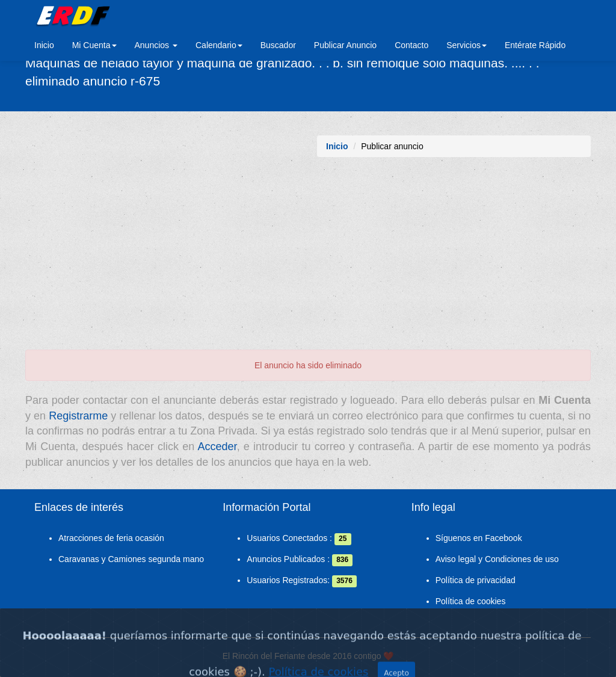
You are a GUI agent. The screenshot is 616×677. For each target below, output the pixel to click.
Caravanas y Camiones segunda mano (131, 559)
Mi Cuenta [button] (94, 45)
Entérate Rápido (535, 45)
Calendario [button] (219, 45)
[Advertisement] (308, 259)
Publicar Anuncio (345, 45)
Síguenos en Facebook (479, 538)
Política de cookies (471, 601)
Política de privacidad (476, 580)
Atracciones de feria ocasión (111, 538)
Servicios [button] (467, 45)
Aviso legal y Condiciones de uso (497, 559)
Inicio (44, 45)
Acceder (217, 447)
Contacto (411, 45)
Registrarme (78, 416)
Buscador (278, 45)
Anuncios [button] (156, 45)
